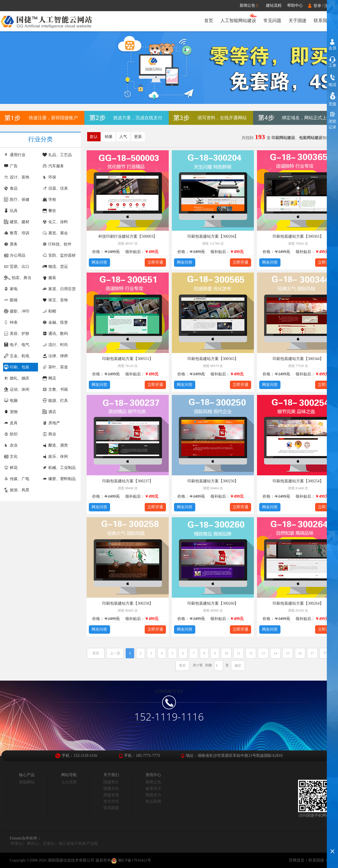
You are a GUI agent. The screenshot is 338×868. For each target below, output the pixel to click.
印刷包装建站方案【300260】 (213, 603)
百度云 (49, 844)
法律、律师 (55, 356)
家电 (11, 289)
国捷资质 (111, 795)
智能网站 (27, 782)
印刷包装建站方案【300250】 (213, 481)
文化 (11, 456)
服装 (49, 278)
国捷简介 (111, 782)
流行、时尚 (55, 345)
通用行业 (15, 155)
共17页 (198, 665)
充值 (332, 104)
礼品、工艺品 (57, 155)
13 (263, 653)
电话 (332, 85)
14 (275, 653)
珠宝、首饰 (55, 300)
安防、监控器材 (59, 255)
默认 (94, 137)
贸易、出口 (17, 267)
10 (226, 653)
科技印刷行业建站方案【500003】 (128, 236)
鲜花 (11, 468)
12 (251, 653)
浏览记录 (332, 124)
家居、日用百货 (59, 289)
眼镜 (11, 300)
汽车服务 (53, 166)
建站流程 (274, 5)
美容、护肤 (17, 334)
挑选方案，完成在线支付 (138, 118)
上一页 (115, 653)
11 (239, 653)
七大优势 (69, 782)
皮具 (11, 423)
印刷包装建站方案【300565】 (213, 359)
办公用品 (15, 255)
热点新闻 (153, 801)
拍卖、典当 (18, 278)
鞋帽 (49, 311)
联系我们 (323, 21)
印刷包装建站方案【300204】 (213, 236)
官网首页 (297, 860)
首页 (209, 21)
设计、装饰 (17, 177)
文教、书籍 (55, 389)
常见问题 (272, 21)
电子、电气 (17, 345)
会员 (332, 48)
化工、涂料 (55, 222)
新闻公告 (252, 6)
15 (288, 653)
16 (300, 653)
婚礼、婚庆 (17, 378)
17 (312, 653)
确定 (238, 666)
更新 (138, 137)
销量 (109, 137)
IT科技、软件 (57, 244)
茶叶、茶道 (55, 367)
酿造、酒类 (55, 445)
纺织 (11, 434)
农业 (11, 445)
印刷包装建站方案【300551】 (128, 359)
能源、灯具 (55, 401)
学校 (49, 200)
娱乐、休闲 (55, 456)
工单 (332, 65)
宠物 (11, 412)
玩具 (11, 211)
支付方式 (111, 801)
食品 (11, 188)
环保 (49, 177)
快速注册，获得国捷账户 (53, 118)
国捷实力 (153, 795)
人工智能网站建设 (238, 21)
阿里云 (17, 844)
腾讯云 (33, 844)
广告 (11, 166)
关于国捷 (297, 21)
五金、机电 (17, 356)
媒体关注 (153, 789)
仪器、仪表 (55, 188)
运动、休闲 (17, 389)
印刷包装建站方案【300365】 (298, 236)
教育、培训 (17, 233)
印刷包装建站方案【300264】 (298, 603)
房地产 (51, 423)
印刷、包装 (17, 367)
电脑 (11, 401)
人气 (123, 137)
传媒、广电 (17, 479)
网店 (49, 378)
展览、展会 (55, 233)
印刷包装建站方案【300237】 (128, 481)
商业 (49, 434)
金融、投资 (55, 322)
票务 (11, 244)
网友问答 (99, 262)
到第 (209, 665)
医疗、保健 (17, 200)
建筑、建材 (17, 222)
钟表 (11, 322)
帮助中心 (295, 5)
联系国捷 (111, 808)
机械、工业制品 (59, 468)
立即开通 (155, 262)
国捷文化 (111, 789)
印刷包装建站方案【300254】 (298, 481)
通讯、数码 (55, 334)
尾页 (182, 666)
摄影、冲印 (17, 311)
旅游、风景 (17, 490)
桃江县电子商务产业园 (78, 844)
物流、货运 (55, 267)
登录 (317, 6)
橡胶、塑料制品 (59, 479)
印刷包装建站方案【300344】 (298, 359)
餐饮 (49, 211)
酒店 (49, 412)
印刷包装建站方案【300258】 (128, 603)
